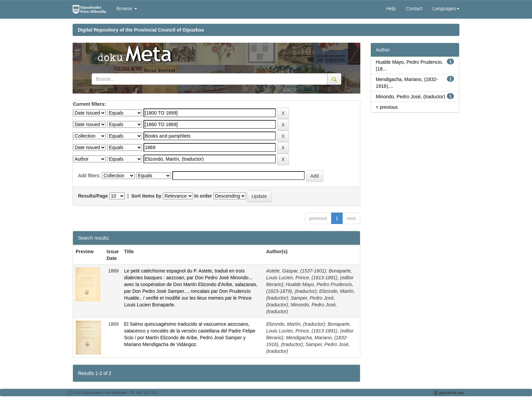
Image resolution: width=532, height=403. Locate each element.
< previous (387, 107)
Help (391, 8)
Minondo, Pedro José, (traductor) (411, 97)
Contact (414, 8)
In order (203, 196)
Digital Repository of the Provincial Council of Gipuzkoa (141, 30)
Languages (446, 8)
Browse (127, 8)
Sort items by (146, 196)
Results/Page (93, 196)
